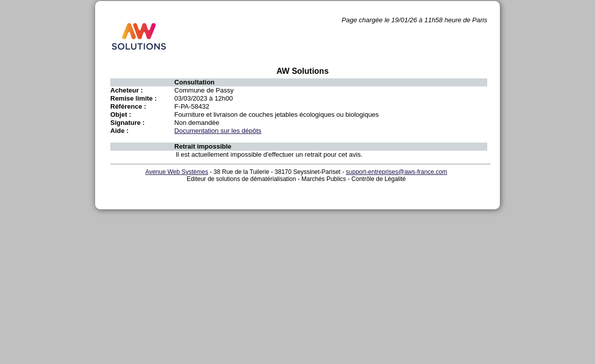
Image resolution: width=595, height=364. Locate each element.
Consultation (195, 82)
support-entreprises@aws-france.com (397, 172)
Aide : (119, 131)
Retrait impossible (203, 146)
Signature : (127, 123)
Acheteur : (126, 90)
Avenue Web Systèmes (177, 172)
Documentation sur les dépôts (218, 131)
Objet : (121, 115)
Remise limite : (134, 98)
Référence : (128, 106)
